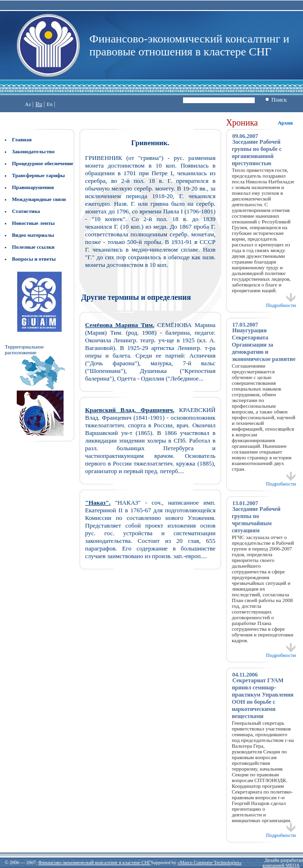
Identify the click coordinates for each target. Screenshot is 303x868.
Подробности (281, 303)
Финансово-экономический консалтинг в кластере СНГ (94, 863)
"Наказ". (98, 503)
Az (28, 104)
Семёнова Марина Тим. (120, 325)
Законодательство (33, 151)
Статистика (26, 211)
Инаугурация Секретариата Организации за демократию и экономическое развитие (264, 345)
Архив (285, 123)
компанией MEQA (281, 865)
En (50, 104)
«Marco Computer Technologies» (210, 863)
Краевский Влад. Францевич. (130, 410)
